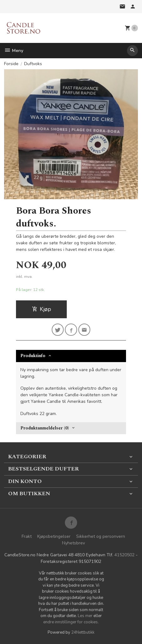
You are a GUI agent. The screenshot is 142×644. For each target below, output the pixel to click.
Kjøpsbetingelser (54, 536)
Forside (11, 64)
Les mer (86, 616)
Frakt (27, 536)
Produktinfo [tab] (33, 356)
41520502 (124, 555)
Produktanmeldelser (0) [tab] (45, 428)
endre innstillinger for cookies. (71, 622)
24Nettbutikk (83, 632)
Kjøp (42, 309)
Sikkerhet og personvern (101, 536)
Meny (14, 51)
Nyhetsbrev (74, 543)
